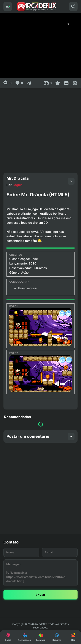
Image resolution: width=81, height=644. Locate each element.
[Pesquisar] (73, 6)
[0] (7, 83)
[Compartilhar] (29, 83)
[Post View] (48, 83)
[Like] (19, 83)
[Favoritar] (58, 83)
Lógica (17, 185)
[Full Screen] (75, 83)
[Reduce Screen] (66, 83)
